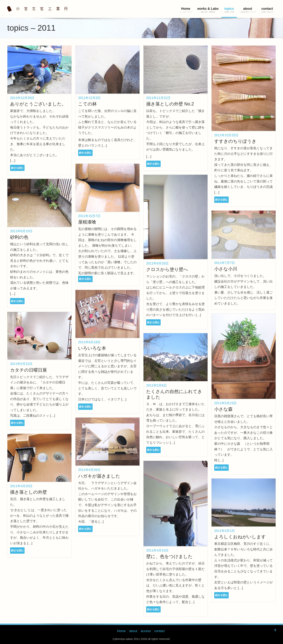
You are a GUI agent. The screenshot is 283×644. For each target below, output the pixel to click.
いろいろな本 (92, 348)
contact (267, 9)
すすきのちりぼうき (235, 141)
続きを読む (17, 168)
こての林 (87, 104)
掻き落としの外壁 (29, 492)
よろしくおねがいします (240, 537)
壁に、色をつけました (169, 556)
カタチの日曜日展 (29, 370)
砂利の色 (19, 237)
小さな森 (223, 409)
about (248, 9)
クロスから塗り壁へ (167, 269)
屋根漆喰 (87, 222)
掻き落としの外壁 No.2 (170, 104)
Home (186, 9)
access (146, 631)
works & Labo (208, 9)
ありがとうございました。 (38, 104)
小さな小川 (226, 269)
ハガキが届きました (99, 476)
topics (229, 9)
